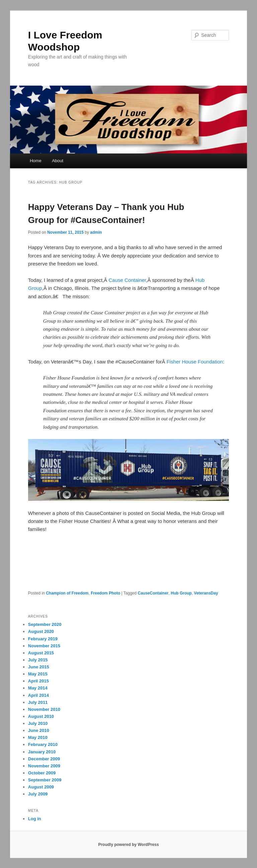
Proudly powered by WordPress (128, 845)
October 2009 (42, 773)
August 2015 (41, 653)
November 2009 (44, 766)
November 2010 (44, 709)
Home (36, 161)
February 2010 (43, 744)
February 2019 (43, 639)
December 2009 (44, 759)
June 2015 (39, 667)
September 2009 (45, 780)
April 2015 (38, 681)
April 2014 (38, 695)
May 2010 (38, 737)
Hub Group (181, 593)
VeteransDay (206, 593)
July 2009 (38, 794)
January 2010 (42, 752)
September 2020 (45, 624)
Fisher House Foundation (195, 362)
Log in (35, 819)
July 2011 (38, 702)
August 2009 (41, 787)
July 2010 (38, 723)
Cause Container (127, 280)
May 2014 (38, 688)
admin (96, 232)
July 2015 (38, 660)
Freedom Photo (105, 593)
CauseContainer (153, 593)
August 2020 (41, 631)
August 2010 (41, 716)
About (58, 161)
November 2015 (44, 646)
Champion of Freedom (67, 593)
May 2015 (38, 674)
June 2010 (39, 730)
